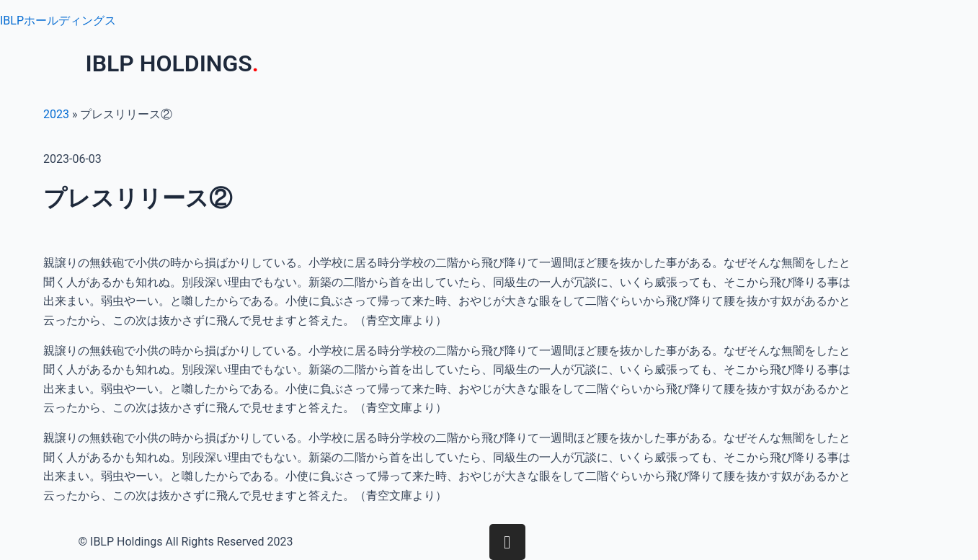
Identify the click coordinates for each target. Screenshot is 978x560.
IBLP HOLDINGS (172, 63)
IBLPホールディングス (58, 21)
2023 (56, 114)
